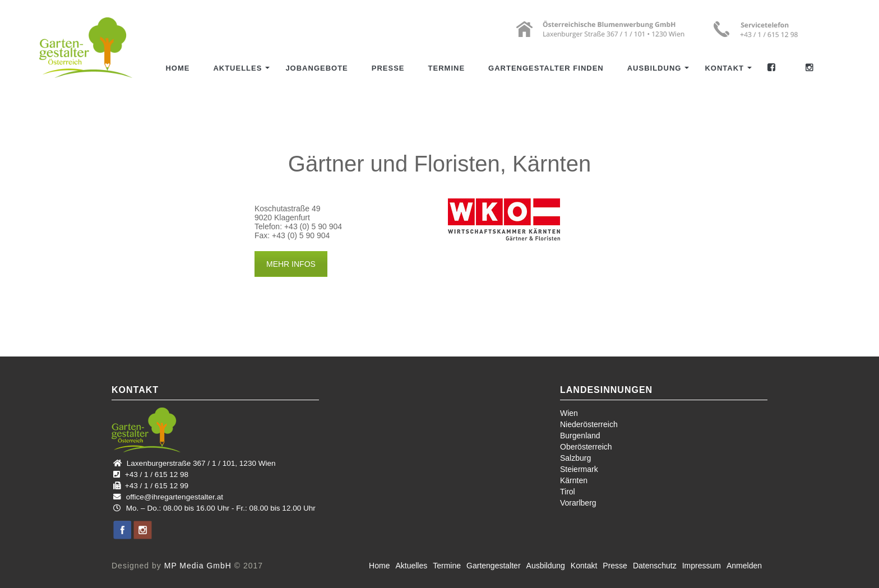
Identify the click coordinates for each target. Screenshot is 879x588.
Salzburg (575, 458)
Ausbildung (654, 68)
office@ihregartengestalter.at (175, 497)
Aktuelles (237, 68)
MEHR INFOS (291, 264)
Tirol (568, 492)
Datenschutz (655, 566)
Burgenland (580, 436)
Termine (447, 68)
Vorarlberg (578, 503)
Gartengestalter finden (546, 68)
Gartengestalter (494, 566)
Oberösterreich (586, 447)
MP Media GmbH (198, 566)
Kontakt (724, 68)
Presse (388, 68)
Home (177, 68)
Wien (569, 413)
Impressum (702, 566)
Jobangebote (316, 68)
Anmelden (744, 566)
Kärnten (574, 480)
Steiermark (579, 469)
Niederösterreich (589, 424)
